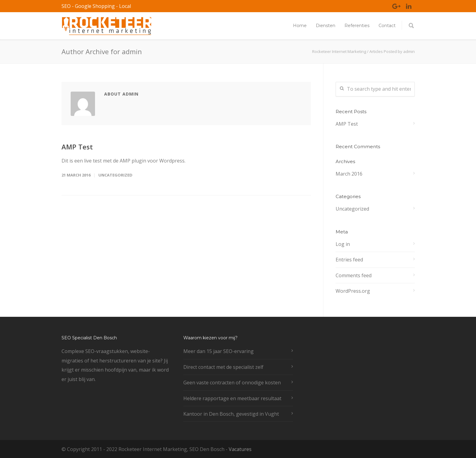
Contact (387, 26)
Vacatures (240, 449)
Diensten (326, 26)
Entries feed (349, 260)
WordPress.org (353, 291)
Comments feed (354, 275)
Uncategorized (115, 175)
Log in (343, 244)
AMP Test (77, 147)
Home (300, 26)
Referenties (357, 26)
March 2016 (349, 174)
